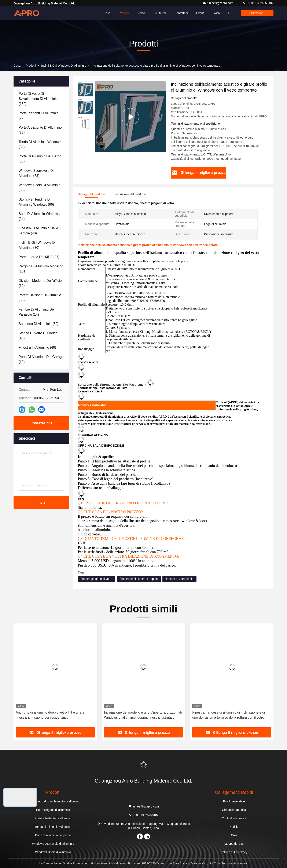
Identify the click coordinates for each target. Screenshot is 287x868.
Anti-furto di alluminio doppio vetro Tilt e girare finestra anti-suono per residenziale (50, 715)
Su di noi (160, 13)
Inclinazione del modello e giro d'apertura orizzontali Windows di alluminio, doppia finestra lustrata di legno (143, 715)
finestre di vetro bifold (179, 579)
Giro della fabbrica (234, 810)
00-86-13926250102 (258, 3)
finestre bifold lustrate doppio (139, 579)
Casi (234, 835)
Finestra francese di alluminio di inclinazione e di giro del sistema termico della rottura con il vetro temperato (229, 715)
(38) (40, 159)
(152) (38, 99)
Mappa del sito (234, 844)
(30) (37, 245)
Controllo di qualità (234, 818)
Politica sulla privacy (234, 852)
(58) (40, 298)
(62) (40, 283)
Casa (107, 13)
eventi (200, 13)
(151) (41, 269)
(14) (37, 312)
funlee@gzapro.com (218, 3)
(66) (36, 202)
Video (141, 13)
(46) (38, 336)
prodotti (31, 66)
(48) (38, 231)
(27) (39, 257)
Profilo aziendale (234, 801)
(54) (39, 216)
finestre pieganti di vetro (97, 579)
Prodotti (124, 13)
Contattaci (181, 13)
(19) (41, 359)
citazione (257, 13)
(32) (40, 144)
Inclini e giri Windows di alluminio (64, 66)
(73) (36, 173)
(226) (39, 116)
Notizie (234, 827)
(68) (39, 188)
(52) (40, 130)
